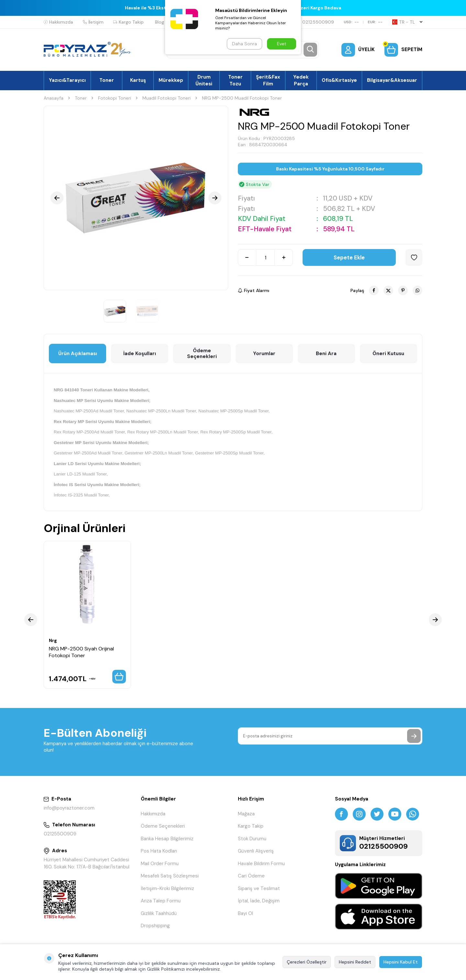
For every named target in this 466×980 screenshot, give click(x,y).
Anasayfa (54, 98)
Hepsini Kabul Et (401, 962)
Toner (107, 80)
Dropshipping (155, 926)
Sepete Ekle (349, 257)
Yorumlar (264, 354)
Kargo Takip (128, 22)
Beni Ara (326, 354)
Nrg (53, 640)
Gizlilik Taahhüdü (159, 913)
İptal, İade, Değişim (259, 901)
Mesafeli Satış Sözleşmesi (170, 876)
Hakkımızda (58, 22)
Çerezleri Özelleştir (307, 962)
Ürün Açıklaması (78, 354)
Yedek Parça (301, 80)
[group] (136, 198)
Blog (160, 22)
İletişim (93, 22)
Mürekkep (171, 80)
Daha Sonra (244, 44)
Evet (282, 44)
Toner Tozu (235, 80)
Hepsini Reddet (355, 962)
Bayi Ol (245, 913)
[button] (57, 198)
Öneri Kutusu (388, 354)
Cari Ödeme (251, 876)
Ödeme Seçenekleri (202, 354)
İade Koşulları (140, 354)
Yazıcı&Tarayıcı (67, 80)
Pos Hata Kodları (159, 851)
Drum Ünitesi (204, 80)
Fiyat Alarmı (254, 290)
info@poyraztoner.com (69, 808)
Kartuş (138, 80)
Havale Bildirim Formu (261, 864)
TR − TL (407, 22)
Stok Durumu (252, 839)
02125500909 (315, 22)
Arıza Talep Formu (161, 901)
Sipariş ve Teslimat (259, 888)
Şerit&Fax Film (268, 80)
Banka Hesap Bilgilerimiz (167, 839)
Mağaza (246, 814)
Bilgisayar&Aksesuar (392, 80)
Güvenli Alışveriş (256, 851)
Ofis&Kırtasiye (339, 80)
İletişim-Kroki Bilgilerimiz (167, 888)
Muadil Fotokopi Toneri (166, 98)
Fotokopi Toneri (115, 98)
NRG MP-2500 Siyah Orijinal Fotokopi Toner (81, 652)
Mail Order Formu (160, 864)
